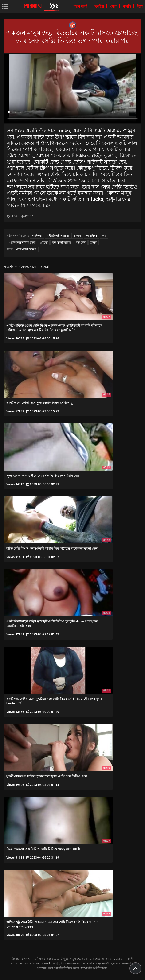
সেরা (114, 6)
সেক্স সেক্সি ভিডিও (26, 249)
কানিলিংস (91, 236)
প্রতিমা (44, 243)
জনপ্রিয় (99, 6)
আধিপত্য (37, 236)
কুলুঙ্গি (127, 6)
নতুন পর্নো (81, 6)
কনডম (77, 236)
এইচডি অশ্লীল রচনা (58, 236)
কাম (104, 236)
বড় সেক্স (81, 243)
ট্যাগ (140, 6)
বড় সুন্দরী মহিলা (62, 243)
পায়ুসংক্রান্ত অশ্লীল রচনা (22, 243)
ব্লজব (94, 243)
